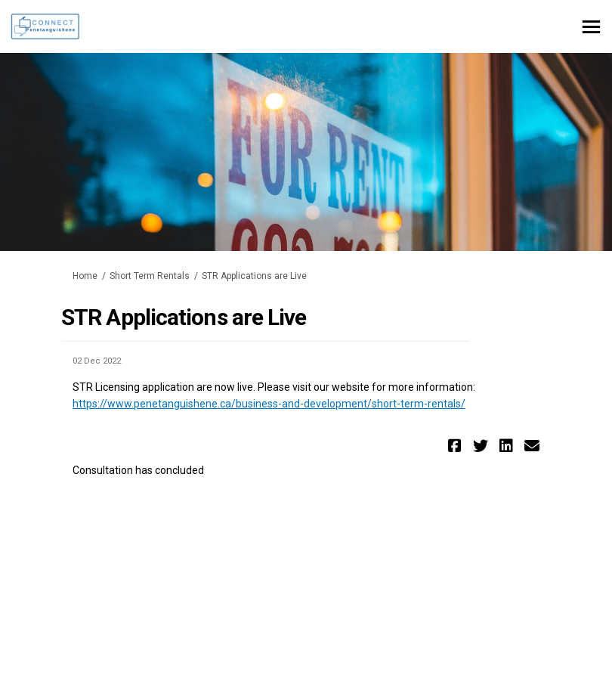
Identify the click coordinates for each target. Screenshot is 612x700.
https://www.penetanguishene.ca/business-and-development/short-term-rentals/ (269, 404)
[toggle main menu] (591, 27)
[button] (457, 446)
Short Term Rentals (150, 276)
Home (85, 276)
